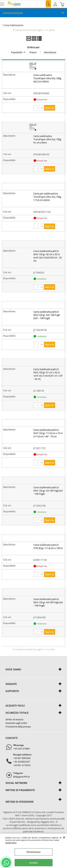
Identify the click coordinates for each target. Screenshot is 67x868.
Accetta (34, 863)
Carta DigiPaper (13, 13)
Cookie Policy (11, 843)
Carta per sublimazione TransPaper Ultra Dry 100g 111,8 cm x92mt (47, 197)
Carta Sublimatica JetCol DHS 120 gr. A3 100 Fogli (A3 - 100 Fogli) (48, 491)
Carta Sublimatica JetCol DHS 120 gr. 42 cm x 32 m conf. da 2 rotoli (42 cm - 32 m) (48, 256)
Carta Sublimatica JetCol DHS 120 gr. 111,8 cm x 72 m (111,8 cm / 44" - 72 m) (48, 433)
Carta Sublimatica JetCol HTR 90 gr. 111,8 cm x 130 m (48, 546)
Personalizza (33, 852)
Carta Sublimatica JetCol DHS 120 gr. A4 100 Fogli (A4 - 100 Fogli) (48, 602)
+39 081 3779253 (22, 765)
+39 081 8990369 (22, 758)
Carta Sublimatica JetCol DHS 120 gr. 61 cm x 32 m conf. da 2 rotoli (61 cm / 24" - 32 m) (48, 374)
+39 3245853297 (22, 762)
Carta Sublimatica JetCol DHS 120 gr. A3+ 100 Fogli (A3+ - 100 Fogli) (47, 315)
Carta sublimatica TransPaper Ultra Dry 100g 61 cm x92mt (47, 139)
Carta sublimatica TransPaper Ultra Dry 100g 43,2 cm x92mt (47, 78)
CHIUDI (64, 837)
